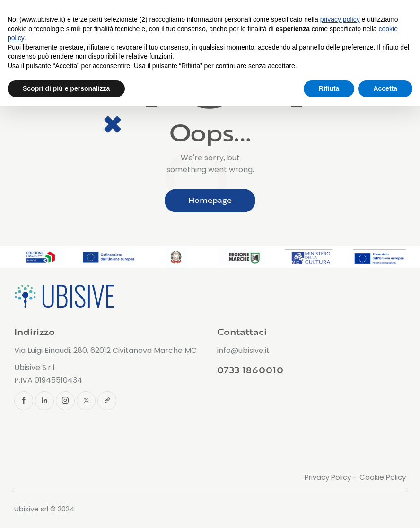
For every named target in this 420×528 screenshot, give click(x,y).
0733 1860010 (250, 370)
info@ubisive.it (243, 350)
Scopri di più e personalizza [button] (66, 88)
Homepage (210, 200)
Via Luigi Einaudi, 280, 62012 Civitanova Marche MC (105, 350)
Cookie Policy (383, 477)
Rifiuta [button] (329, 88)
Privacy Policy (328, 477)
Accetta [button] (385, 88)
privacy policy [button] (340, 19)
